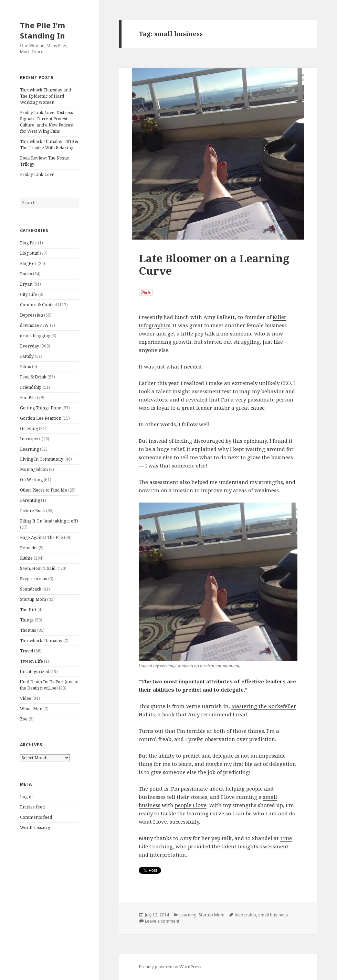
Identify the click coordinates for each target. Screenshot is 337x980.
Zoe (24, 719)
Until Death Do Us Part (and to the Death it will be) (49, 685)
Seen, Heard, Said (38, 568)
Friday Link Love (37, 174)
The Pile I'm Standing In (43, 30)
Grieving (29, 428)
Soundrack (31, 589)
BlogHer (28, 263)
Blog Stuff (29, 253)
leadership (245, 915)
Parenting (30, 500)
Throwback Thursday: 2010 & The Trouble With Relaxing (49, 145)
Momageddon (34, 469)
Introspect (30, 439)
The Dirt (28, 610)
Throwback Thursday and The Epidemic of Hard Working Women (45, 96)
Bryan (26, 284)
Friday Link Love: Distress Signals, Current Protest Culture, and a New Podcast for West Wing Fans (47, 122)
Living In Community (42, 459)
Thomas (28, 630)
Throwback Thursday (41, 641)
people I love (191, 805)
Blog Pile (28, 243)
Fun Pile (28, 398)
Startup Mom (33, 599)
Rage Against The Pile (41, 537)
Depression (31, 315)
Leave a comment (162, 921)
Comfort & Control (38, 305)
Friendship (31, 387)
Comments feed (36, 817)
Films (25, 367)
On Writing (31, 480)
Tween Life (31, 661)
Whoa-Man (31, 709)
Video (26, 698)
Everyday (30, 346)
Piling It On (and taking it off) (49, 521)
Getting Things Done (41, 408)
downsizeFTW (34, 325)
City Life (29, 294)
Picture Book (33, 511)
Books (26, 274)
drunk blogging (35, 336)
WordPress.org (35, 828)
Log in (26, 797)
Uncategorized (35, 671)
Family (27, 356)
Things (27, 620)
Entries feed (32, 807)
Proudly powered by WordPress (170, 967)
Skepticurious (34, 579)
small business (273, 915)
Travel (27, 651)
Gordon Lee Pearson (41, 418)
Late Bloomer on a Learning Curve (214, 264)
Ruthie (26, 558)
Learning (29, 449)
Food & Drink (33, 377)
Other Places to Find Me (44, 490)
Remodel (29, 548)
